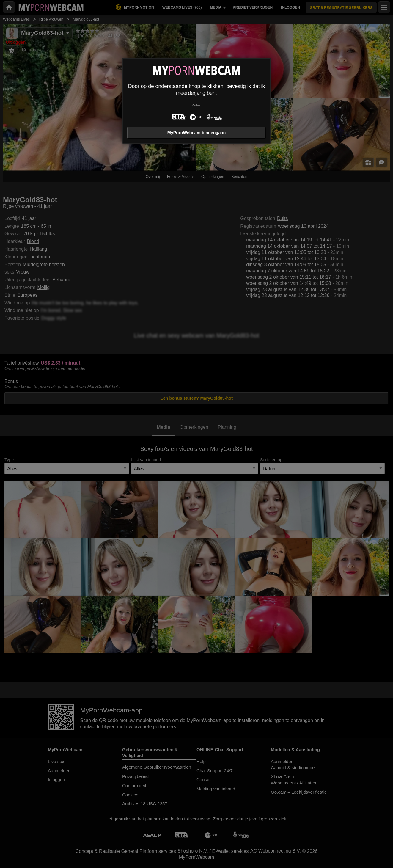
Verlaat (196, 105)
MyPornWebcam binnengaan (196, 133)
